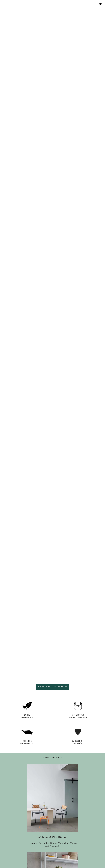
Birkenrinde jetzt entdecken (52, 687)
